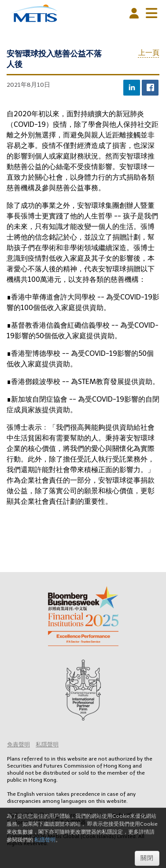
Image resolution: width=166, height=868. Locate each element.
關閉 (147, 858)
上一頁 (149, 52)
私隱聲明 (47, 744)
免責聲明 (18, 744)
